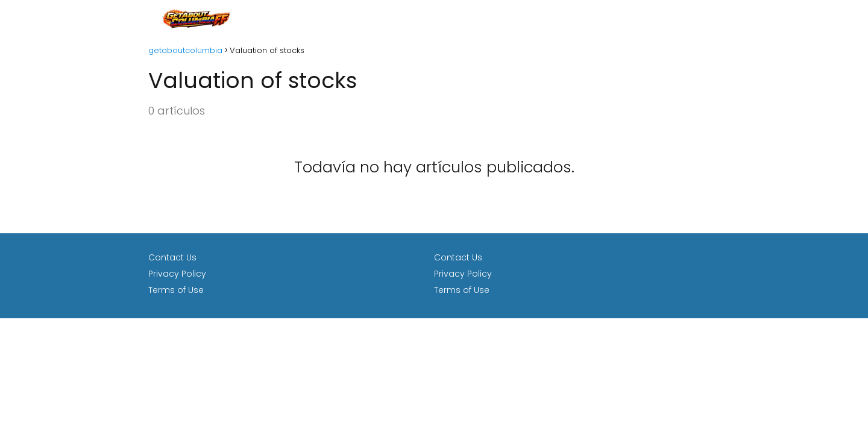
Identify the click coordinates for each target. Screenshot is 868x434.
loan (709, 18)
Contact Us (172, 257)
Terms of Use (176, 290)
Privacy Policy (177, 274)
